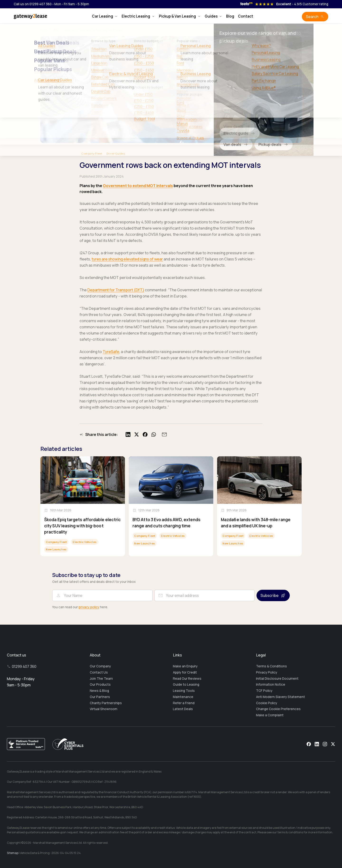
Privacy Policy (267, 672)
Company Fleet (92, 153)
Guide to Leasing (186, 684)
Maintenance (183, 697)
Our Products (100, 684)
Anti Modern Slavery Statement (280, 697)
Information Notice (271, 684)
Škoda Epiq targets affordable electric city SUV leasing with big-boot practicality (82, 526)
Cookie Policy (267, 703)
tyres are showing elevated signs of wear (127, 259)
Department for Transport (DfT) (116, 290)
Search (312, 17)
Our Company (100, 666)
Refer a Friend (184, 703)
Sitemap (13, 853)
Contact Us (99, 672)
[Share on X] (137, 434)
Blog (230, 16)
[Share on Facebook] (145, 434)
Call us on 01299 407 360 (33, 4)
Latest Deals (183, 709)
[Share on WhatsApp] (154, 434)
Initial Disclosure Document (277, 679)
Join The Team (101, 679)
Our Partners (100, 697)
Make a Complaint (270, 715)
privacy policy (89, 607)
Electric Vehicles (85, 542)
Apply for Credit (185, 672)
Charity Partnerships (106, 703)
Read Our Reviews (187, 679)
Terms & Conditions (271, 666)
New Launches (56, 549)
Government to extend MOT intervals (138, 186)
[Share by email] (164, 434)
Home (44, 30)
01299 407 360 (24, 666)
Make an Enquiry (185, 666)
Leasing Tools (184, 691)
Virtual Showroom (104, 709)
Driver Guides (116, 153)
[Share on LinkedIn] (128, 434)
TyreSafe (111, 352)
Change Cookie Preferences (278, 709)
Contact (246, 16)
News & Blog (99, 691)
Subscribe (270, 595)
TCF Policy (264, 691)
